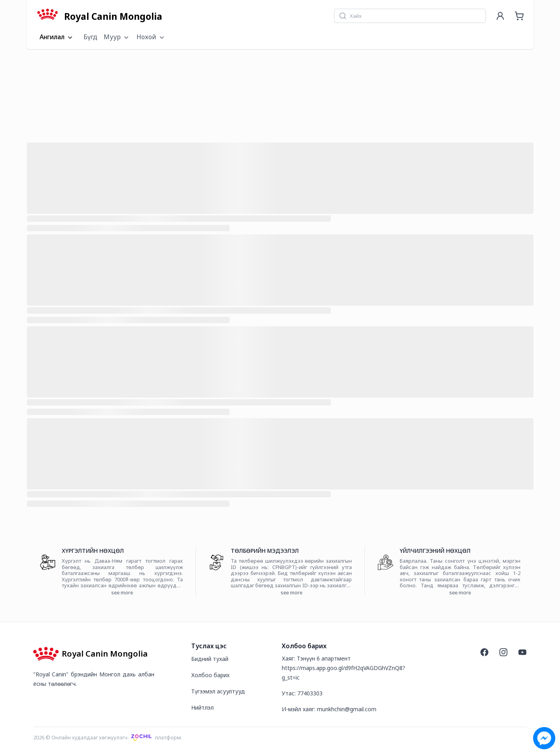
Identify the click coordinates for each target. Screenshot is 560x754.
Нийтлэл (202, 707)
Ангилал (57, 37)
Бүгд (90, 37)
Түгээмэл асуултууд (218, 691)
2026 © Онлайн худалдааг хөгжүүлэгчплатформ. (108, 737)
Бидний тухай (210, 659)
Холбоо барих (210, 675)
